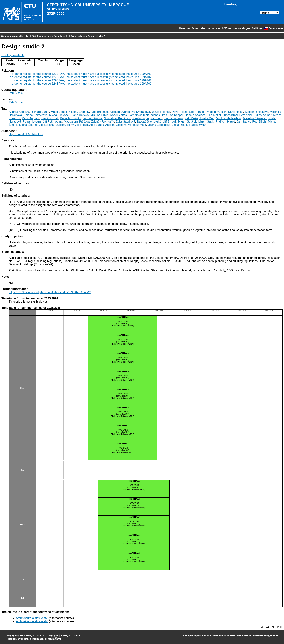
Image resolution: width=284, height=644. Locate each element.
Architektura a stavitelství (32, 618)
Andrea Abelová (19, 112)
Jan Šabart (244, 122)
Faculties (185, 28)
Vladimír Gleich (217, 112)
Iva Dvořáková (141, 112)
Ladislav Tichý (65, 125)
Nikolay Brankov (79, 112)
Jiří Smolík (170, 122)
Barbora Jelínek (139, 115)
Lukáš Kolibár (263, 115)
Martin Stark (206, 122)
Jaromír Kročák (93, 118)
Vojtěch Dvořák (120, 112)
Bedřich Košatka (71, 118)
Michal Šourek (28, 125)
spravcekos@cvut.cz (266, 635)
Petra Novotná (32, 122)
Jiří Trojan (82, 125)
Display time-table (13, 55)
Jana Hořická (80, 115)
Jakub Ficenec (161, 112)
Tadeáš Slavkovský (149, 122)
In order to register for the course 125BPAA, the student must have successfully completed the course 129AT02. (81, 74)
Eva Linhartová (173, 118)
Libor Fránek (197, 112)
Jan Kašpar (176, 115)
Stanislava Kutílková (117, 118)
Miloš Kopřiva (30, 118)
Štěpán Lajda (140, 118)
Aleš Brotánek (100, 112)
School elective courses (206, 28)
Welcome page (9, 36)
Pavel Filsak (180, 112)
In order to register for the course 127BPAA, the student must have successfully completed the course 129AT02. (81, 77)
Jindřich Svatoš (225, 122)
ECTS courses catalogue (236, 28)
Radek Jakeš (118, 115)
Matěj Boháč (59, 112)
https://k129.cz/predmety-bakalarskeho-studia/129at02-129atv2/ (50, 292)
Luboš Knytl (230, 115)
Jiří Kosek (26, 635)
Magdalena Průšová (77, 122)
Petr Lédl (156, 118)
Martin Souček (187, 122)
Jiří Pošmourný (53, 122)
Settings (257, 28)
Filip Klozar (214, 115)
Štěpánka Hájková (256, 112)
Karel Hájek (236, 112)
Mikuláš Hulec (99, 115)
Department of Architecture (69, 36)
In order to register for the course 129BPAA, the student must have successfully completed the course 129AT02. (81, 80)
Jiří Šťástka (46, 125)
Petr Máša (191, 118)
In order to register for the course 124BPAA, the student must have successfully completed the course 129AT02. (81, 84)
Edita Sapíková (126, 122)
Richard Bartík (40, 112)
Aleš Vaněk (97, 125)
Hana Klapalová (195, 115)
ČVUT (64, 635)
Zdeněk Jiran (159, 115)
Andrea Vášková (116, 125)
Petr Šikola (16, 93)
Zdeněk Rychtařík (103, 122)
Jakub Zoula (180, 125)
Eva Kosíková (50, 118)
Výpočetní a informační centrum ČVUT (39, 639)
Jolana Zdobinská (159, 125)
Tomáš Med (207, 118)
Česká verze (273, 28)
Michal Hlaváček (60, 115)
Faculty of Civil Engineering (36, 36)
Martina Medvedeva (229, 118)
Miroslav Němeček (255, 118)
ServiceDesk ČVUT (237, 635)
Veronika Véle (137, 125)
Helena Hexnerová (36, 115)
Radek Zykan (198, 125)
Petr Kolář (246, 115)
